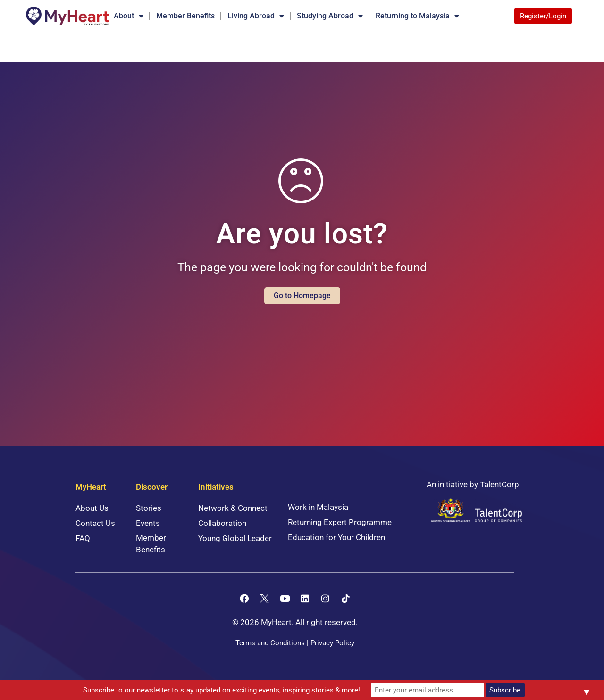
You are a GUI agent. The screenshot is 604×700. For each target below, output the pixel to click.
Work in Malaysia (318, 507)
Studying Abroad (330, 16)
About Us (92, 508)
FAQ (83, 538)
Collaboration (222, 523)
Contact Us (95, 523)
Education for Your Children (336, 537)
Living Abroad (256, 16)
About (129, 16)
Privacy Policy (332, 643)
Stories (149, 508)
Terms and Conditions (270, 643)
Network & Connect (233, 508)
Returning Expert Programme (340, 522)
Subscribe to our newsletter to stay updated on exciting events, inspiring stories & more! (222, 690)
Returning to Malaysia (417, 16)
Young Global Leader (235, 538)
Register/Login (543, 16)
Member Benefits (185, 16)
